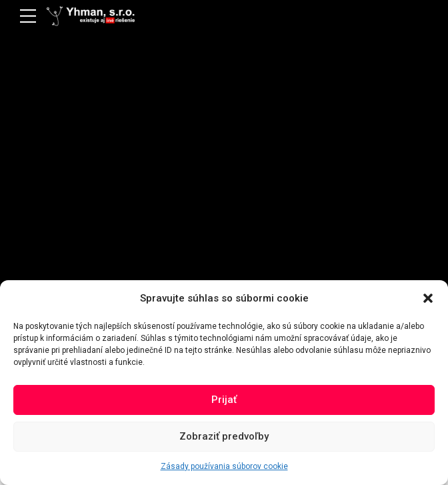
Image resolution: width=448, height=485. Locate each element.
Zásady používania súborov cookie (224, 466)
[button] (428, 298)
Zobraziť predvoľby (224, 436)
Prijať (224, 400)
